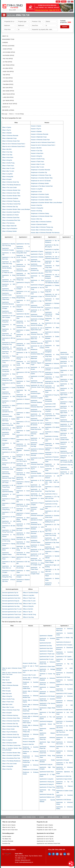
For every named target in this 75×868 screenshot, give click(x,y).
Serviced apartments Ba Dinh (10, 595)
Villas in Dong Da (7, 160)
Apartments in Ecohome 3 (63, 642)
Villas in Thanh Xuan (8, 166)
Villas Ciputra (6, 677)
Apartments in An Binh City (64, 776)
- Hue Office (6, 75)
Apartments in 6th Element (64, 800)
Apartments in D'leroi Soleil (47, 666)
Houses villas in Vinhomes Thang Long (42, 227)
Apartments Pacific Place (47, 772)
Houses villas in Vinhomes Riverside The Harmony (45, 233)
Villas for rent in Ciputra (9, 825)
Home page (4, 114)
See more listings (8, 110)
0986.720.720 (23, 15)
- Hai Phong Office (8, 55)
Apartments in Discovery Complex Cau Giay (37, 444)
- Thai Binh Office (8, 84)
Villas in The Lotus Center (9, 187)
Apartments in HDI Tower (63, 677)
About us (5, 36)
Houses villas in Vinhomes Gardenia (41, 222)
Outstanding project (8, 833)
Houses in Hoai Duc (37, 205)
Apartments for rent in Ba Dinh (45, 841)
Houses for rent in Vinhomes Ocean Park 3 (43, 145)
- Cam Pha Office (8, 81)
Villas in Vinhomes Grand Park (11, 218)
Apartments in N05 (50, 404)
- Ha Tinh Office (7, 62)
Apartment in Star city (66, 465)
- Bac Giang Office (8, 91)
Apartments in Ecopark (63, 760)
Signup (64, 2)
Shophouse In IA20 (36, 192)
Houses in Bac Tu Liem (37, 167)
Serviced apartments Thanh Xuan (12, 614)
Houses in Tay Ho (36, 129)
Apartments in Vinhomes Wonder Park (37, 434)
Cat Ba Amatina (7, 836)
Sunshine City (6, 843)
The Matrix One (7, 839)
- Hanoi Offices (7, 49)
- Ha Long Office (8, 68)
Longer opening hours (29, 817)
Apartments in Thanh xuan (47, 654)
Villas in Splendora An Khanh (10, 215)
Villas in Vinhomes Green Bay (11, 726)
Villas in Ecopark (7, 179)
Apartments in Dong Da (37, 285)
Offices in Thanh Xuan (29, 598)
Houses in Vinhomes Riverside (40, 134)
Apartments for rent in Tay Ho (45, 839)
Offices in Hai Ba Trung (29, 614)
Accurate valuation (12, 817)
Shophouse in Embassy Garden (40, 183)
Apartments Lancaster (62, 735)
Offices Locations (8, 46)
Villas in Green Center (8, 729)
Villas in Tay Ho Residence (10, 228)
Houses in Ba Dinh (36, 148)
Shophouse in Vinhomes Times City (41, 175)
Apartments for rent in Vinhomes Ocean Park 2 (37, 387)
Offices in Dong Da (28, 606)
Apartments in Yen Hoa (23, 244)
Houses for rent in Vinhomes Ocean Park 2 (43, 142)
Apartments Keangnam (46, 721)
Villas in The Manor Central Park (11, 204)
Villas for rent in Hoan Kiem (10, 830)
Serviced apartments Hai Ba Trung (12, 604)
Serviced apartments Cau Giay (11, 606)
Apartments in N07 (50, 407)
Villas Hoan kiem (7, 694)
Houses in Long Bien (37, 189)
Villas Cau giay (6, 691)
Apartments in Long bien (46, 779)
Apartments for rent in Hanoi (45, 833)
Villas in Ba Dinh (7, 149)
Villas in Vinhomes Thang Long (11, 201)
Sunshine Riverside (8, 841)
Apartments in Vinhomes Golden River (37, 509)
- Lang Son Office (8, 97)
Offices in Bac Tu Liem (29, 601)
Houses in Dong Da (36, 156)
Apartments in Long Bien (52, 249)
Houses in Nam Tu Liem (38, 164)
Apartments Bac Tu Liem (46, 659)
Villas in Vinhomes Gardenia (10, 198)
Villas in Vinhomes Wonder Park (11, 190)
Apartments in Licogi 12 (52, 473)
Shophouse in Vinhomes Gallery (40, 197)
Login (58, 2)
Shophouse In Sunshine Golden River (42, 200)
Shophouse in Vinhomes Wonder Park (42, 216)
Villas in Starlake (7, 133)
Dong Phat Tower (50, 491)
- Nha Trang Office (8, 65)
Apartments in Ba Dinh (37, 273)
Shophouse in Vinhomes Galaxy (40, 213)
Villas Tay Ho (6, 680)
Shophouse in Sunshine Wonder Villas (42, 178)
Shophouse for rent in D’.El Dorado (41, 181)
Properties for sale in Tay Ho (45, 827)
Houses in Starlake (36, 131)
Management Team (8, 39)
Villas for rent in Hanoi (9, 822)
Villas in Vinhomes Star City (10, 207)
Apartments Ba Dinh (45, 643)
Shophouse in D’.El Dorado (30, 769)
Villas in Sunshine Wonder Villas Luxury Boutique (16, 209)
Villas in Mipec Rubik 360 (9, 226)
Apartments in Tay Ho (37, 254)
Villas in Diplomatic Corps (9, 138)
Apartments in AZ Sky (51, 504)
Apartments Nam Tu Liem (47, 657)
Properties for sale (42, 822)
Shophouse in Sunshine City (39, 172)
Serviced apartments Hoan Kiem (11, 598)
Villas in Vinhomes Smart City (11, 182)
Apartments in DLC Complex (64, 645)
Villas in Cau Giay (7, 152)
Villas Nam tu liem (7, 704)
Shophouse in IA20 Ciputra (30, 714)
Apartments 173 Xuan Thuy (47, 787)
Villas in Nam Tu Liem (8, 168)
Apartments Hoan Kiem (46, 648)
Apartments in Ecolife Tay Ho (64, 710)
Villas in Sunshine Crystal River (11, 212)
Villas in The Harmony (8, 223)
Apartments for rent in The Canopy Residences (37, 348)
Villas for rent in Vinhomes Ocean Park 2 (14, 144)
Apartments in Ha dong (52, 436)
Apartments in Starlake (37, 257)
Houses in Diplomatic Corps (39, 137)
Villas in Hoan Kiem (8, 157)
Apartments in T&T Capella (64, 657)
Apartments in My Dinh (23, 314)
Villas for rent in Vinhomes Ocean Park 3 (14, 146)
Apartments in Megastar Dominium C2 (23, 450)
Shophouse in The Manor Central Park (42, 186)
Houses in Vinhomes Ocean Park (40, 140)
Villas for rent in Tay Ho (9, 827)
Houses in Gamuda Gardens (39, 224)
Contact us (6, 107)
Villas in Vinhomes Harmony (10, 715)
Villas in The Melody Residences (11, 185)
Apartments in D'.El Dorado (47, 696)
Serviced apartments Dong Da (11, 601)
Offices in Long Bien (29, 595)
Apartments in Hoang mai (47, 782)
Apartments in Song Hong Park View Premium (9, 458)
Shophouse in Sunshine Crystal (40, 194)
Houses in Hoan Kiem (37, 153)
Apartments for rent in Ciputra (45, 836)
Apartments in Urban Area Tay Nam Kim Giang (23, 548)
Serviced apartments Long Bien (11, 617)
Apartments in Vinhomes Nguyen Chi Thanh (37, 363)
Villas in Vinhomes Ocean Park (11, 141)
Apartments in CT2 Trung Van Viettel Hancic (23, 363)
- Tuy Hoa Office (7, 78)
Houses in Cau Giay (37, 151)
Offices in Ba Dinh (28, 609)
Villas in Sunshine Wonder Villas (11, 196)
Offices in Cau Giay (28, 617)
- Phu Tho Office (8, 59)
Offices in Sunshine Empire (31, 593)
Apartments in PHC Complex (64, 693)
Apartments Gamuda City (47, 794)
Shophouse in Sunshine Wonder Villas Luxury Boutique (46, 203)
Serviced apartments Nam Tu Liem (12, 609)
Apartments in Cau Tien (52, 501)
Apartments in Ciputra (37, 251)
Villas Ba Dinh (6, 688)
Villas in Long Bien (7, 174)
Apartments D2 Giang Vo (47, 784)
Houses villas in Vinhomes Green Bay (42, 230)
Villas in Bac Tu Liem (8, 171)
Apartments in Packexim (52, 457)
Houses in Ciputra (36, 126)
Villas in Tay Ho (7, 130)
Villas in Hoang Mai (8, 177)
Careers (5, 43)
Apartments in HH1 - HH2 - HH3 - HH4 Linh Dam (52, 482)
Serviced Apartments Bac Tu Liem (12, 612)
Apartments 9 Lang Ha (46, 764)
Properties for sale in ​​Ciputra (45, 825)
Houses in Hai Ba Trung (38, 159)
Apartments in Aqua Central (64, 779)
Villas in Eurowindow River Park (11, 220)
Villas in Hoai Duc (7, 769)
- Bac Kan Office (7, 88)
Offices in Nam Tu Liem (29, 604)
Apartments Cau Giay (46, 646)
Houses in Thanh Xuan (37, 162)
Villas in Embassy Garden (10, 231)
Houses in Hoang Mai (37, 208)
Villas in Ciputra (7, 127)
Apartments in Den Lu (51, 494)
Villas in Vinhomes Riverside (10, 136)
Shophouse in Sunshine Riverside (40, 170)
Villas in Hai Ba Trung (8, 163)
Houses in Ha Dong (36, 211)
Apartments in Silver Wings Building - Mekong (23, 519)
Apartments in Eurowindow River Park (9, 434)
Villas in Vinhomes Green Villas (11, 193)
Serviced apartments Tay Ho (10, 593)
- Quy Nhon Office (8, 101)
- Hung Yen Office (8, 72)
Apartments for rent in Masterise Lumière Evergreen (52, 276)
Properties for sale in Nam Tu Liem (47, 830)
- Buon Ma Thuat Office (10, 104)
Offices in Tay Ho (28, 612)
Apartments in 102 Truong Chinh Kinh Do (67, 474)
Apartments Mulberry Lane (47, 797)
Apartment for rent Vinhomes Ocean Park (48, 843)
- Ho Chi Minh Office (9, 52)
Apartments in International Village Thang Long (52, 314)
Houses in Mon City (36, 219)
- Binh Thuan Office (8, 94)
